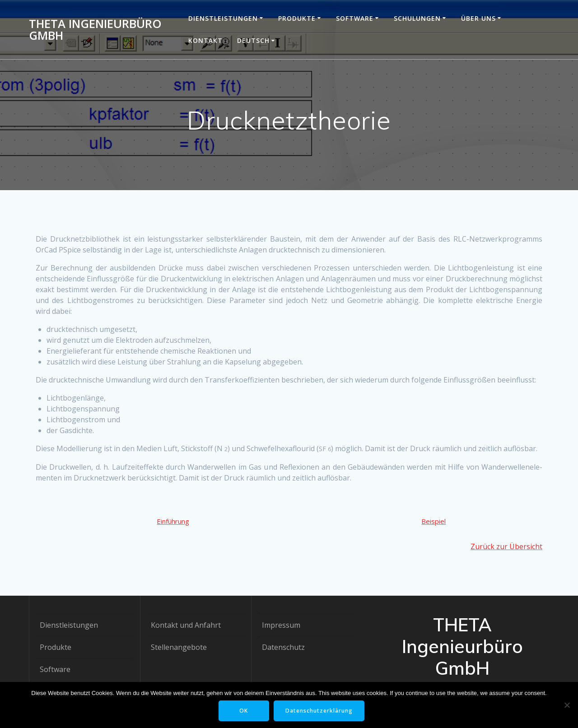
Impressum (281, 625)
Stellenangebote (179, 647)
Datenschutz (283, 647)
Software (355, 18)
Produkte (297, 18)
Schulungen (417, 18)
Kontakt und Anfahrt (186, 625)
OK (244, 711)
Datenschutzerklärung (319, 711)
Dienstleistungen (223, 18)
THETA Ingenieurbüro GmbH (95, 30)
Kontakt (205, 40)
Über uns (478, 18)
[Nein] (567, 705)
